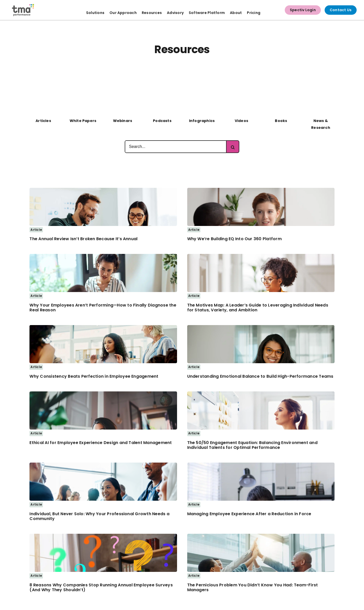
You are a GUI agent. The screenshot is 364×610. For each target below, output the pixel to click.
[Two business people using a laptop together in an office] (103, 190)
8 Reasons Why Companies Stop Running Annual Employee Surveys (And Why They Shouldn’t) (101, 587)
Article (36, 230)
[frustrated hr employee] (261, 465)
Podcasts (162, 121)
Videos (241, 121)
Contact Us (341, 10)
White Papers (83, 121)
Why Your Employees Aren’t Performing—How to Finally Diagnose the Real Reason (103, 308)
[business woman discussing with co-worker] (261, 190)
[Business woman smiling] (261, 327)
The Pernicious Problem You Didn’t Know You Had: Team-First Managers (253, 587)
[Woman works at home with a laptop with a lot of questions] (103, 536)
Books (281, 121)
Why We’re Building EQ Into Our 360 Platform (234, 239)
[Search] (233, 147)
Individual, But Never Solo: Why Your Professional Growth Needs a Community (99, 516)
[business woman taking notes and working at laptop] (261, 256)
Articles (43, 121)
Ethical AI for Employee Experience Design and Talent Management (101, 443)
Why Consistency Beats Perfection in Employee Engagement (94, 376)
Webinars (123, 121)
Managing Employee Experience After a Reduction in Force (249, 514)
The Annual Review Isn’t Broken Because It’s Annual (83, 239)
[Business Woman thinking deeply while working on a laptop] (103, 393)
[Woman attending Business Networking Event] (103, 465)
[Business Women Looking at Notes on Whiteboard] (261, 393)
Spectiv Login (303, 10)
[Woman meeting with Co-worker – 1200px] (103, 256)
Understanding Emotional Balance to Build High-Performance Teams (260, 376)
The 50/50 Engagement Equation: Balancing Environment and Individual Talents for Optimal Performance (252, 445)
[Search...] (176, 147)
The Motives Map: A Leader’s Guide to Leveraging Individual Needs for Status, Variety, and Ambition (258, 308)
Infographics (202, 121)
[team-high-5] (261, 536)
